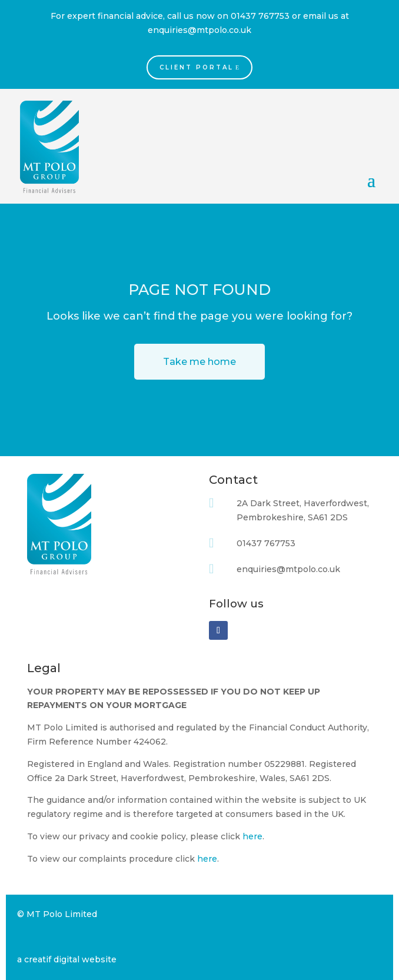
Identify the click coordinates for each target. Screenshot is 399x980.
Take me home (199, 362)
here (252, 836)
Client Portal (197, 67)
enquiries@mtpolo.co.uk (199, 30)
